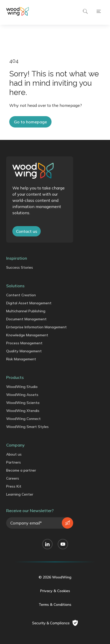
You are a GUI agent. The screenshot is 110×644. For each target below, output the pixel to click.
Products (15, 377)
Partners (14, 462)
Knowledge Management (27, 335)
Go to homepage (30, 122)
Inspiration (17, 258)
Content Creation (21, 295)
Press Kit (14, 486)
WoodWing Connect (23, 419)
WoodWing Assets (22, 395)
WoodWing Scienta (23, 403)
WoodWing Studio (22, 387)
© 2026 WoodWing (55, 577)
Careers (13, 478)
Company (15, 445)
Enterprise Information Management (36, 327)
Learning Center (20, 494)
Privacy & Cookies (55, 591)
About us (14, 454)
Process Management (24, 343)
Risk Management (21, 359)
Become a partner (21, 470)
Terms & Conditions (55, 605)
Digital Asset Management (29, 303)
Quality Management (24, 351)
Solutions (15, 286)
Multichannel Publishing (26, 311)
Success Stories (20, 267)
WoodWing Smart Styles (27, 427)
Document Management (26, 319)
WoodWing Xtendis (23, 411)
